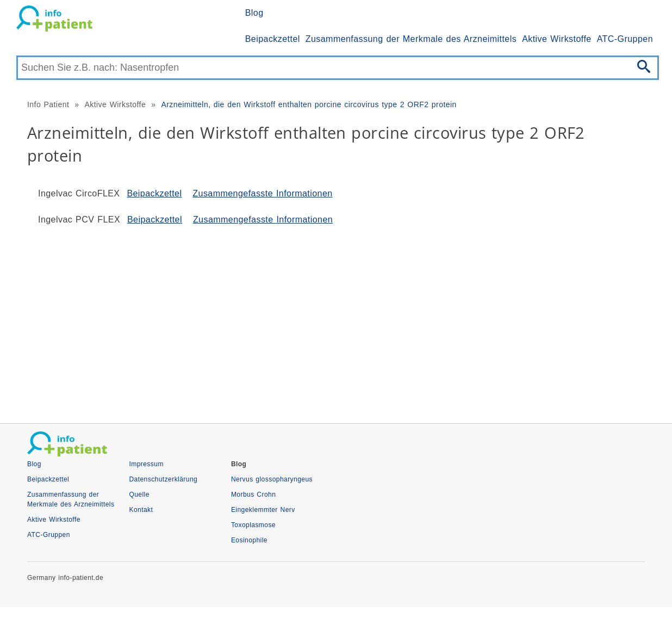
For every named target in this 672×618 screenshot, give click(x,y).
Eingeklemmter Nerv (263, 510)
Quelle (139, 495)
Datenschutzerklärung (163, 479)
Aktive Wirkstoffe (557, 39)
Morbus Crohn (253, 495)
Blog (254, 13)
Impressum (146, 464)
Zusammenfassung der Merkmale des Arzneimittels (411, 39)
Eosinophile (249, 540)
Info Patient (48, 104)
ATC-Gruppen (625, 39)
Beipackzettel (273, 39)
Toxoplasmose (253, 525)
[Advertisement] (336, 320)
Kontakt (141, 510)
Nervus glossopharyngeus (272, 479)
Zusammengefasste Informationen (262, 193)
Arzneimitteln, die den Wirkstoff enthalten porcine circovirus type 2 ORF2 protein (309, 104)
